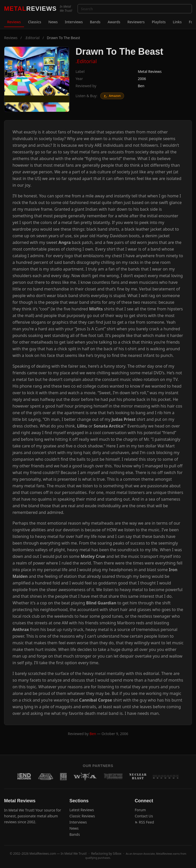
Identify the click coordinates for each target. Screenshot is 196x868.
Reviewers (136, 22)
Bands (95, 22)
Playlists (159, 22)
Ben (141, 86)
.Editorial (32, 38)
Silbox (117, 854)
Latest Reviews (82, 810)
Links (177, 22)
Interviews (74, 22)
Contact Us (144, 816)
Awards (114, 22)
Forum (140, 810)
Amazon (112, 96)
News (53, 22)
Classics (35, 22)
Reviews (14, 22)
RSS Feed (144, 822)
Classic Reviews (82, 816)
